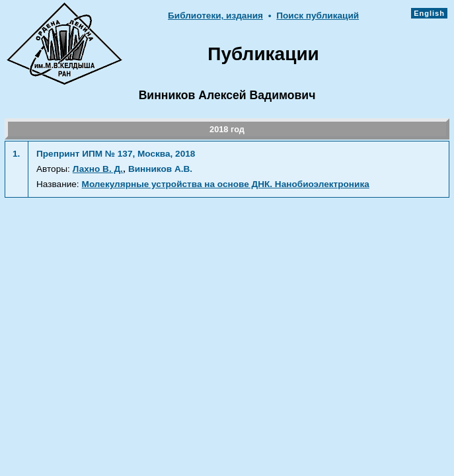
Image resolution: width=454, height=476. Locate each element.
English (429, 13)
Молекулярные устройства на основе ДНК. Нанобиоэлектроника (226, 184)
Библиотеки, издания (215, 16)
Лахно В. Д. (98, 169)
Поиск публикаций (318, 16)
